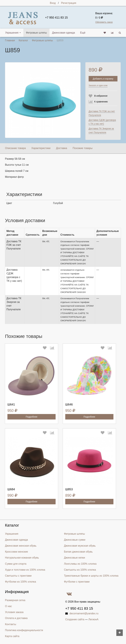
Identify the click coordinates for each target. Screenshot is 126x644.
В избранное (101, 96)
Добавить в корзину (103, 79)
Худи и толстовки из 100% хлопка (25, 570)
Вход (53, 3)
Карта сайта (12, 636)
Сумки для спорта (16, 564)
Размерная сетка (15, 600)
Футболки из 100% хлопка (20, 582)
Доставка (62, 148)
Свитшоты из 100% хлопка (80, 570)
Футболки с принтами (77, 582)
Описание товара (15, 148)
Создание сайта (75, 619)
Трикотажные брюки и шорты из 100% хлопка (91, 576)
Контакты (11, 624)
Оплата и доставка (16, 618)
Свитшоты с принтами (18, 576)
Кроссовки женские (16, 552)
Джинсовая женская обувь (21, 546)
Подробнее (31, 417)
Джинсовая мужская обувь (80, 546)
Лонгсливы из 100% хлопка (80, 564)
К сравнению (101, 102)
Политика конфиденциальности (24, 630)
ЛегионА (93, 619)
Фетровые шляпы (36, 33)
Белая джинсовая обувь (78, 552)
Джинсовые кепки (74, 558)
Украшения (13, 33)
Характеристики (41, 148)
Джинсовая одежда (63, 33)
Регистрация (69, 3)
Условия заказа (14, 612)
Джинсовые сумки (75, 540)
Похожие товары (83, 148)
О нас (8, 606)
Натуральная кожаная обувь (22, 558)
